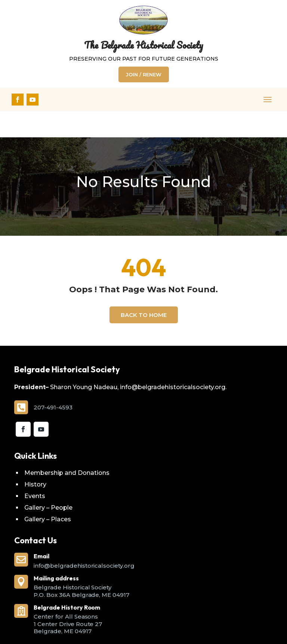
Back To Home (144, 289)
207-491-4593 (53, 381)
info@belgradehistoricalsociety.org (84, 539)
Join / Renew (144, 74)
